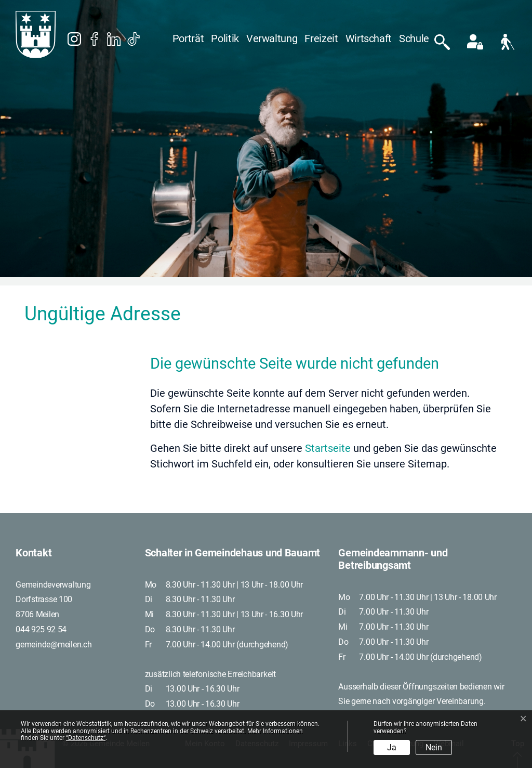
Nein (434, 747)
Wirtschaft (369, 38)
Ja (392, 747)
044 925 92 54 (41, 629)
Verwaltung (272, 38)
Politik (225, 38)
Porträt (188, 38)
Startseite (328, 448)
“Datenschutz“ (86, 738)
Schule (414, 38)
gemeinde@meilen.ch (54, 645)
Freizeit (321, 38)
